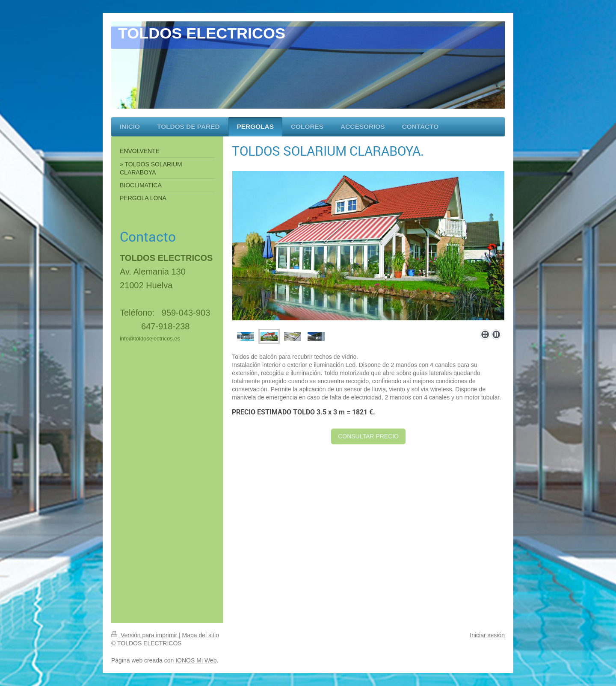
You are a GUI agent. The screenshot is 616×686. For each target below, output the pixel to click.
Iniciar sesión (487, 635)
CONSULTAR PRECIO (368, 436)
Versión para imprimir (145, 635)
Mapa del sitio (201, 635)
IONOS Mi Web (196, 660)
